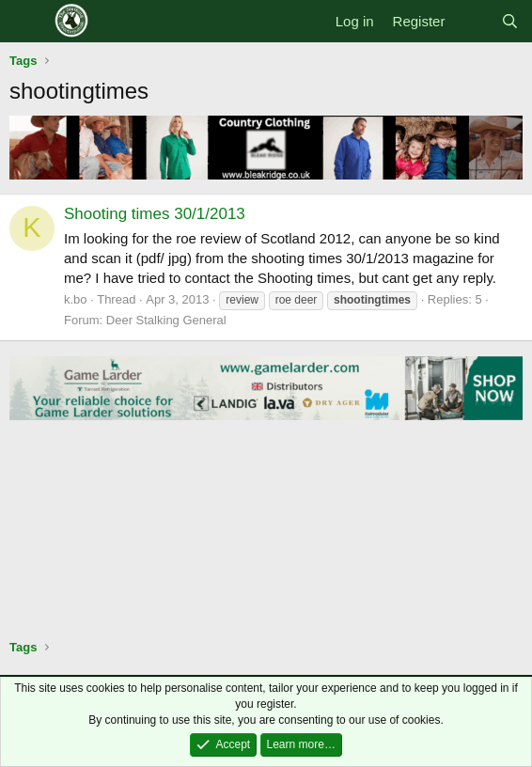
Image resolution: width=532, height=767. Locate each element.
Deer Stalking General (166, 320)
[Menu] (26, 22)
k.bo (76, 299)
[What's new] (472, 21)
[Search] (510, 21)
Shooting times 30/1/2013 (155, 214)
